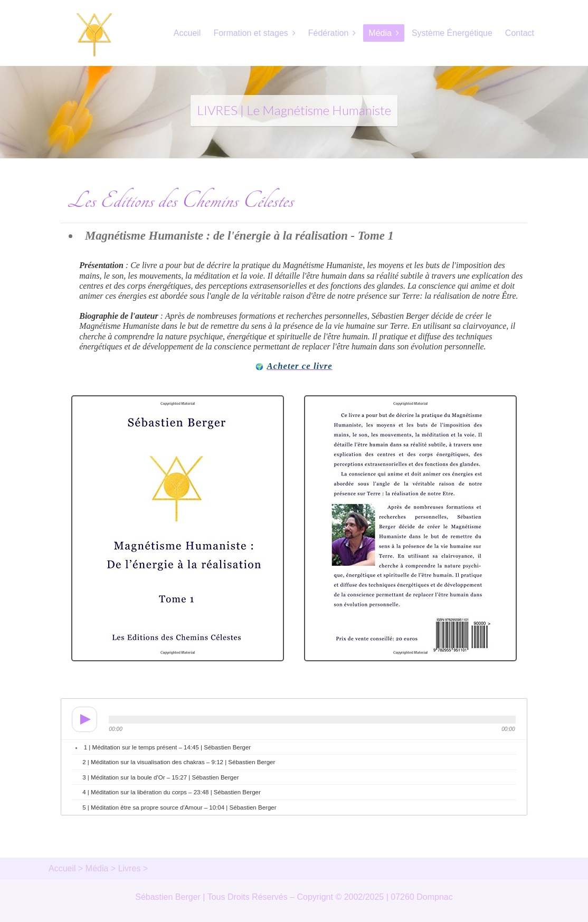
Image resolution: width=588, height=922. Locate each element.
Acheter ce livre (300, 366)
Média (380, 33)
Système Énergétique (452, 33)
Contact (520, 33)
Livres (130, 868)
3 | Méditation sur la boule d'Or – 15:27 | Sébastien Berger (160, 777)
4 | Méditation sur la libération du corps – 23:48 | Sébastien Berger (172, 792)
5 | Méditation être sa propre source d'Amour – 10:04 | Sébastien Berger (179, 807)
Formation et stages (250, 33)
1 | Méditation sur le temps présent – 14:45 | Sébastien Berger (167, 747)
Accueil (187, 33)
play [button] (81, 719)
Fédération (329, 33)
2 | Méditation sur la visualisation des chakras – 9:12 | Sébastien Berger (179, 762)
